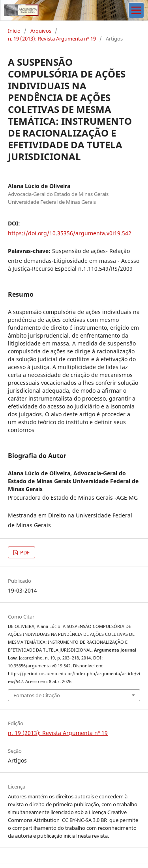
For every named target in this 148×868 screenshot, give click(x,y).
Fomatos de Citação (37, 695)
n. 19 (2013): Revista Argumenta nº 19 (52, 39)
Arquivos (41, 31)
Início (14, 31)
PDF (24, 552)
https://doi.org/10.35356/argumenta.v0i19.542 (70, 233)
